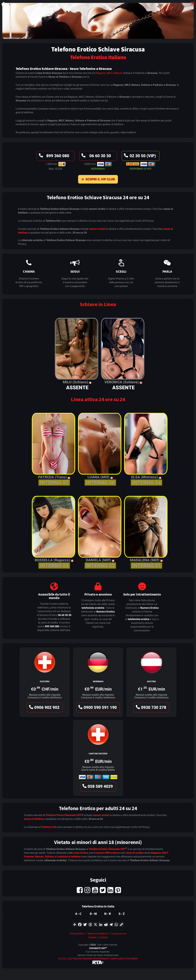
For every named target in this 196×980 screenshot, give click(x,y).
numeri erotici (97, 229)
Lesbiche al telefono (69, 857)
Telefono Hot (49, 827)
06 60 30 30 (96, 157)
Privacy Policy (77, 934)
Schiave (49, 857)
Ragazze (101, 73)
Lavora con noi (119, 934)
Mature (118, 73)
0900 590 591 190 (97, 708)
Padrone (29, 857)
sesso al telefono (34, 819)
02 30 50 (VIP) (140, 157)
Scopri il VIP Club (97, 180)
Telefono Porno (55, 815)
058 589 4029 (97, 787)
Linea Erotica (81, 853)
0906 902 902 (44, 708)
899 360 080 (54, 157)
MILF (110, 73)
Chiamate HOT (73, 815)
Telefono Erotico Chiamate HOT (107, 849)
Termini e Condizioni (98, 934)
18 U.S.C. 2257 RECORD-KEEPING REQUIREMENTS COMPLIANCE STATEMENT (98, 959)
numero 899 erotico (107, 853)
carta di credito (135, 853)
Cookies (92, 937)
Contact (104, 937)
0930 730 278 (151, 708)
